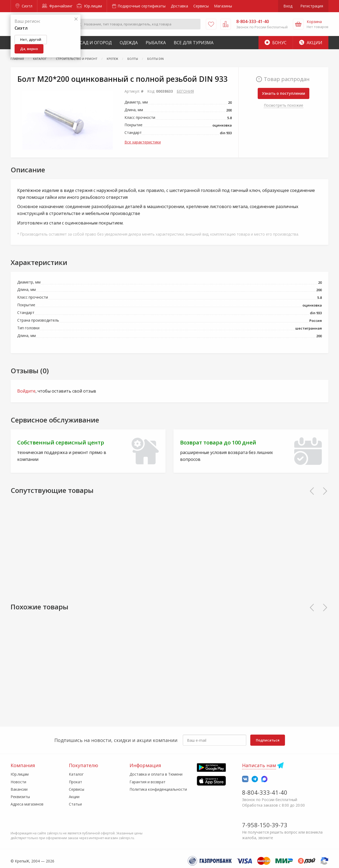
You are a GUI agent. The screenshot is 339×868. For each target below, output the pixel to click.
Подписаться (268, 740)
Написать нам (259, 765)
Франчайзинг (57, 6)
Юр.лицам (89, 6)
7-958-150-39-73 (265, 825)
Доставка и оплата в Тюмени (156, 774)
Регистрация (312, 6)
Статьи (75, 804)
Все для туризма (194, 43)
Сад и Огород (96, 43)
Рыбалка (156, 43)
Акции (311, 43)
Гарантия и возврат (148, 782)
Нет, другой (31, 39)
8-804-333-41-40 (265, 792)
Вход (288, 6)
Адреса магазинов (27, 804)
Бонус (276, 43)
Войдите (26, 391)
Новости (18, 782)
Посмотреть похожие (284, 105)
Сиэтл (24, 6)
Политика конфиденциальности (158, 789)
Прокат (75, 782)
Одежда (129, 43)
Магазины (223, 6)
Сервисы (201, 6)
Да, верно (29, 49)
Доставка (179, 6)
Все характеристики (143, 142)
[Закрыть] (76, 19)
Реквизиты (20, 797)
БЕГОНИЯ (185, 91)
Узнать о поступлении (284, 93)
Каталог (76, 774)
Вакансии (19, 789)
